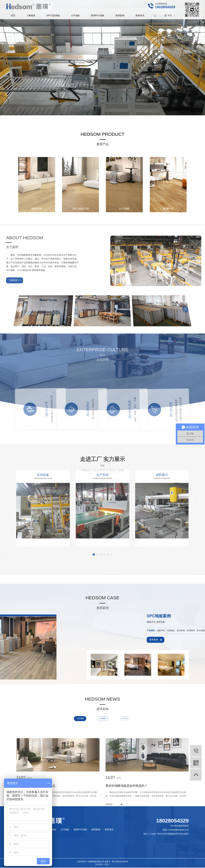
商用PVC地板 (98, 16)
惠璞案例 (120, 16)
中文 (170, 16)
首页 (13, 16)
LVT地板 (75, 16)
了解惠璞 (31, 16)
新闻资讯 (140, 16)
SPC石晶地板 (53, 16)
